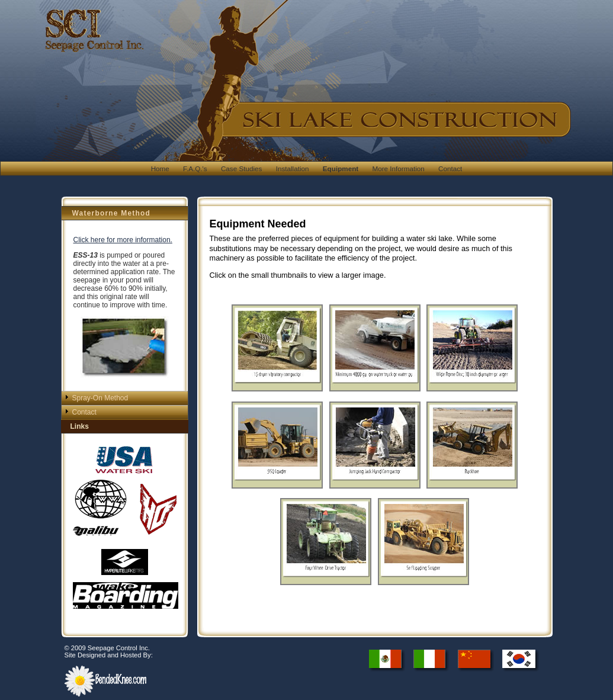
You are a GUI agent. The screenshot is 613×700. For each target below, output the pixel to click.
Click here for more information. (123, 240)
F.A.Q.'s (195, 168)
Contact (450, 168)
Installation (293, 168)
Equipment (341, 168)
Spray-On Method (100, 398)
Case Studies (242, 168)
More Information (398, 168)
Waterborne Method (112, 213)
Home (160, 168)
